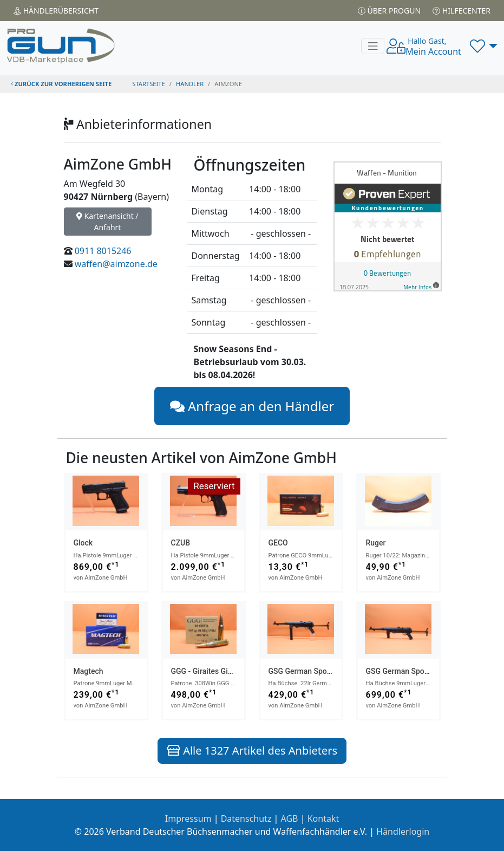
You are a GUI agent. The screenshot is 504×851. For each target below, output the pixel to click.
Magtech (89, 671)
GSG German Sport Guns (310, 671)
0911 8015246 (103, 251)
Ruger (376, 543)
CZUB (181, 543)
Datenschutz (246, 818)
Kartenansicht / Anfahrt (107, 222)
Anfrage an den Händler (252, 406)
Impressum (188, 818)
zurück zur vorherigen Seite (61, 84)
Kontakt (323, 818)
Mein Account (433, 47)
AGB (290, 818)
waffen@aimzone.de (116, 264)
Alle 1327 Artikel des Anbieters (252, 751)
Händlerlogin (403, 831)
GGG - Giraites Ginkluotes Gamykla (230, 671)
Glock (83, 543)
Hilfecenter (462, 11)
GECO (278, 543)
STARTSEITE (149, 84)
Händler (56, 11)
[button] (484, 46)
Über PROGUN (389, 11)
